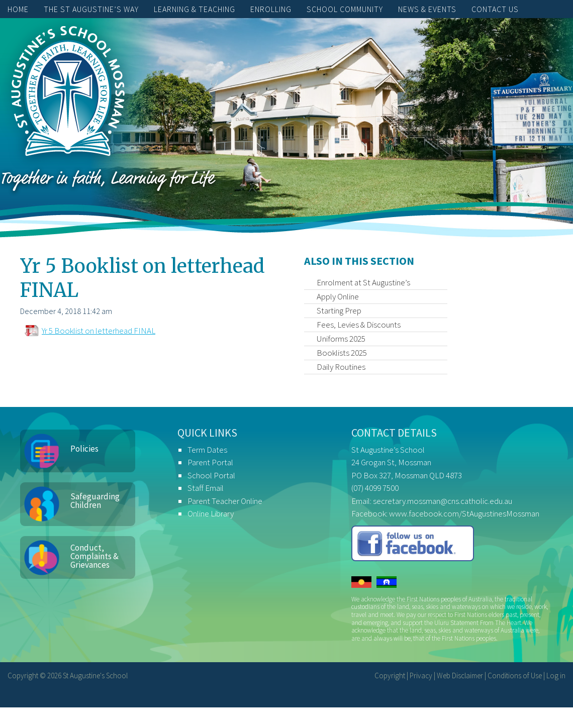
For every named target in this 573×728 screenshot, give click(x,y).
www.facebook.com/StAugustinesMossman (464, 513)
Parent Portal (210, 462)
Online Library (211, 513)
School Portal (211, 475)
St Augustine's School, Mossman (68, 93)
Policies (84, 449)
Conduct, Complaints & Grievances (94, 556)
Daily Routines (341, 367)
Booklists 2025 (342, 353)
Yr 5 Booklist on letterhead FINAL (99, 331)
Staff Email (206, 488)
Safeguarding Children (95, 501)
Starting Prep (339, 310)
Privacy (421, 675)
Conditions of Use (515, 675)
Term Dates (207, 450)
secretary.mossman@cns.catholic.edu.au (443, 501)
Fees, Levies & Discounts (359, 325)
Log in (556, 675)
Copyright (390, 675)
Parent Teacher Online (225, 501)
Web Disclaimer (460, 675)
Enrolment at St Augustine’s (363, 282)
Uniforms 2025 (341, 339)
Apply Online (338, 296)
